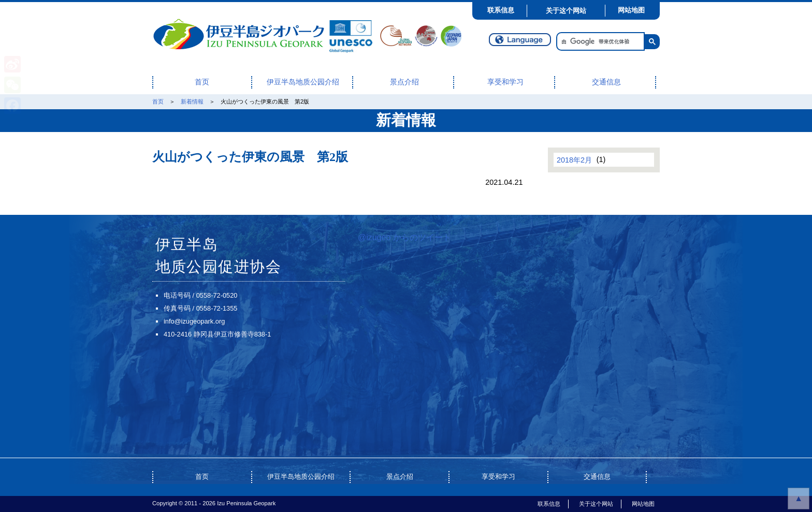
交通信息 (606, 82)
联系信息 (501, 10)
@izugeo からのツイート (404, 237)
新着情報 (192, 101)
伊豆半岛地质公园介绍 (303, 82)
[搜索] (599, 42)
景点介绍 (404, 82)
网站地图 (631, 10)
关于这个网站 (566, 11)
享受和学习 (505, 82)
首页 (202, 82)
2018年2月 (574, 159)
